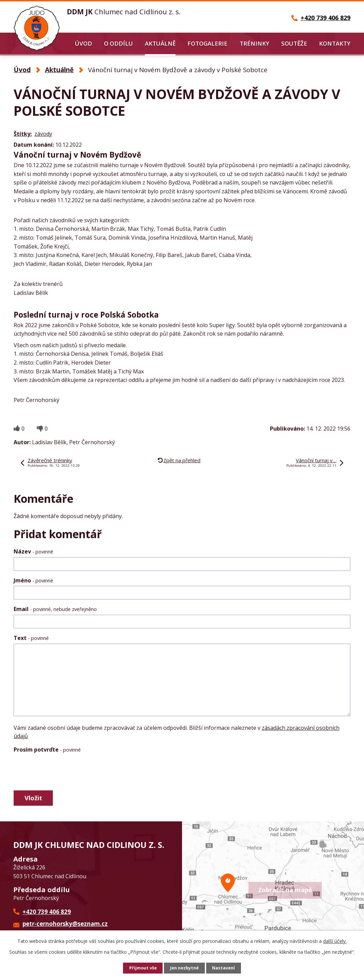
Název (33, 551)
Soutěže (294, 43)
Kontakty (335, 43)
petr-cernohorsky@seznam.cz (65, 928)
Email (55, 609)
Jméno (33, 580)
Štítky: (23, 134)
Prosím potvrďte (47, 750)
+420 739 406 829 (47, 916)
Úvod (84, 43)
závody (43, 134)
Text (31, 638)
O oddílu (118, 43)
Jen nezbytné (185, 968)
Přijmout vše (141, 968)
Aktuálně (160, 43)
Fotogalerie (207, 43)
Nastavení (226, 968)
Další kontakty (145, 922)
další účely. (335, 941)
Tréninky (254, 43)
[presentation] (65, 771)
